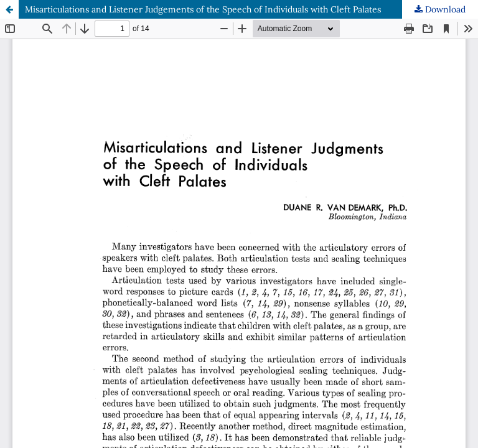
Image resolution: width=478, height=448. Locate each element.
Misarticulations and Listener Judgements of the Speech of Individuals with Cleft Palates (203, 9)
